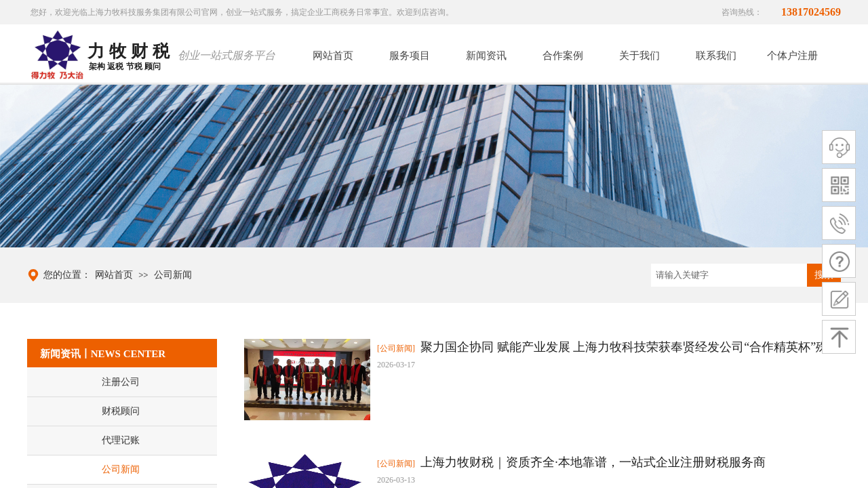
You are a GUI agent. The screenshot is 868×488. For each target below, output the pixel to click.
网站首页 (114, 275)
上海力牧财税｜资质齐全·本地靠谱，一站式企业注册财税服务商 (593, 462)
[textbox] (729, 275)
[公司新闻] (396, 348)
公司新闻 (173, 275)
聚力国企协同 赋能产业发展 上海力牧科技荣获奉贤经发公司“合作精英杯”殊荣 (630, 347)
